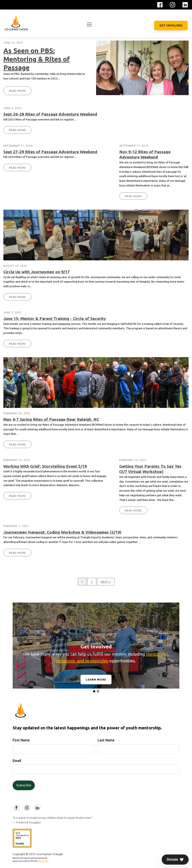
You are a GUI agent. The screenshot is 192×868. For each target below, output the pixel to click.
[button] (175, 860)
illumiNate (44, 861)
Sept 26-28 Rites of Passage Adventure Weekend (50, 114)
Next (174, 648)
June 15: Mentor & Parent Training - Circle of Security (55, 318)
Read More (17, 91)
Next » (106, 582)
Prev (18, 648)
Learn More (96, 679)
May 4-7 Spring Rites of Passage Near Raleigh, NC (51, 419)
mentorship (157, 654)
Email (17, 761)
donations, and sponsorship (82, 661)
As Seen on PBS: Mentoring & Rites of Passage (37, 59)
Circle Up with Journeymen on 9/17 (37, 272)
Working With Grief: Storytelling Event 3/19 (45, 466)
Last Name (106, 740)
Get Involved (171, 25)
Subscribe (24, 785)
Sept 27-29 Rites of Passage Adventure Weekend (50, 152)
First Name (21, 740)
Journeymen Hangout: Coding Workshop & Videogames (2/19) (62, 532)
